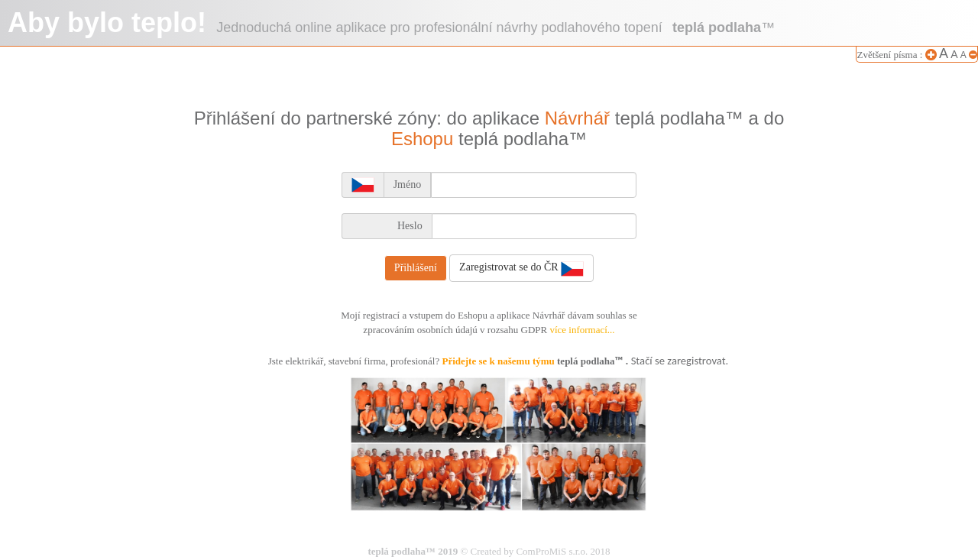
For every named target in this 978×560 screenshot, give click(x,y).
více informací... (582, 330)
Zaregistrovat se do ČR (521, 268)
